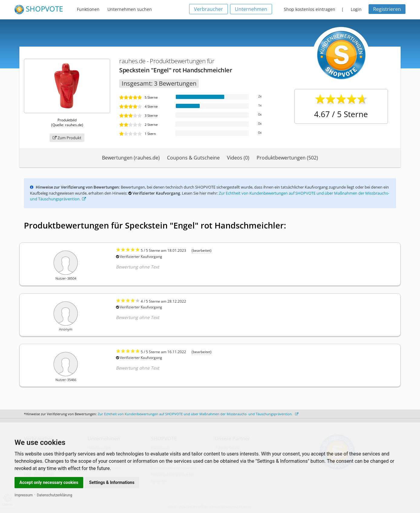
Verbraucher (208, 9)
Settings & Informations (112, 482)
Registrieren (387, 9)
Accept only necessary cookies (49, 482)
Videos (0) (238, 158)
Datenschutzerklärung (55, 495)
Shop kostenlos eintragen (310, 9)
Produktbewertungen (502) (287, 158)
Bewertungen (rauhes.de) (131, 158)
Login (356, 9)
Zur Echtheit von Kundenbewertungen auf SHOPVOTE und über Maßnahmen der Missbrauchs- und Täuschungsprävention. (198, 414)
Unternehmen (251, 9)
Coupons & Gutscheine (193, 158)
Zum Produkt (67, 138)
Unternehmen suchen (130, 9)
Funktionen (88, 9)
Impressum (24, 495)
